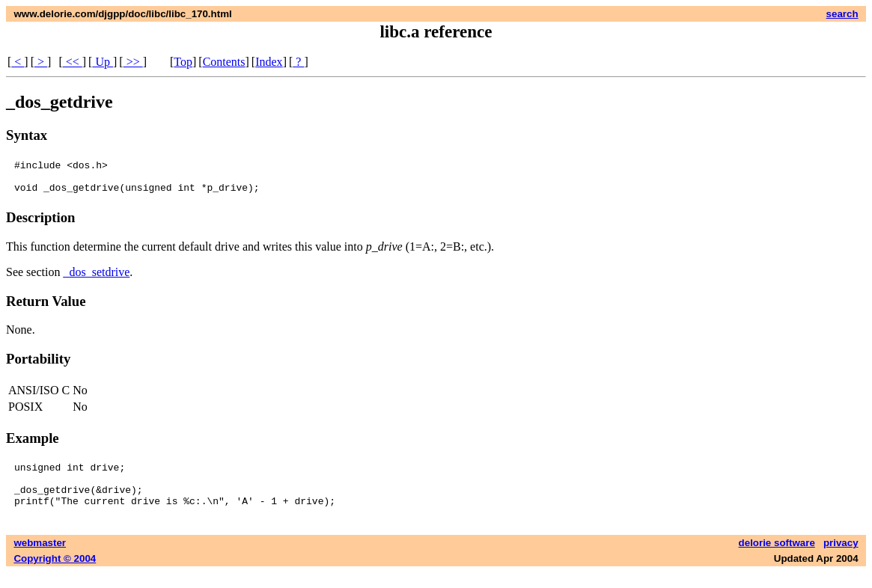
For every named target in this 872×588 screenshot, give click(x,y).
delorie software (777, 558)
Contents (224, 62)
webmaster (40, 558)
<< (73, 62)
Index (269, 62)
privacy (841, 558)
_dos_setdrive (96, 279)
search (842, 14)
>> (133, 62)
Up (103, 62)
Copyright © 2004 (55, 574)
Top (183, 62)
